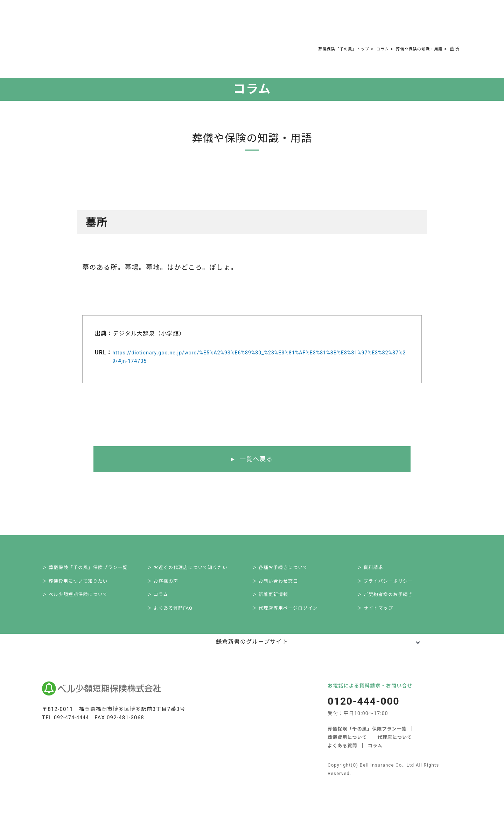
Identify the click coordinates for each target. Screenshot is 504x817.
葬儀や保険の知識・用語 (415, 49)
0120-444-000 (359, 26)
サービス (116, 25)
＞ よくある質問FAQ (175, 616)
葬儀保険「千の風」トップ (329, 49)
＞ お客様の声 (168, 585)
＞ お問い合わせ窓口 (281, 585)
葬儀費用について (163, 25)
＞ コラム (162, 600)
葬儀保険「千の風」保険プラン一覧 (367, 737)
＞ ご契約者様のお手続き (391, 600)
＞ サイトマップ (380, 616)
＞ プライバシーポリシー (391, 585)
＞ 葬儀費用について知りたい (81, 585)
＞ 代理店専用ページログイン (291, 616)
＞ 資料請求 (375, 569)
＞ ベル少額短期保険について (81, 600)
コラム (245, 25)
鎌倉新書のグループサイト (252, 650)
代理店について (395, 745)
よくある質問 (211, 25)
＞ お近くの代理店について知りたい (194, 569)
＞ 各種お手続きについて (286, 569)
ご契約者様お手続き (287, 25)
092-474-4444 (73, 726)
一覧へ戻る (256, 459)
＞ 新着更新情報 (275, 600)
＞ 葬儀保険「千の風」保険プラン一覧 (92, 569)
